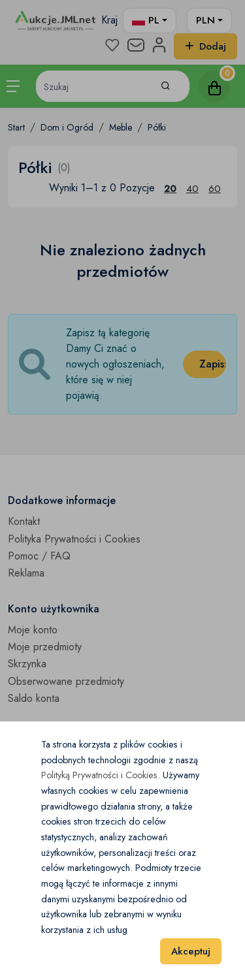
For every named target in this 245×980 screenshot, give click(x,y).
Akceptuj (191, 951)
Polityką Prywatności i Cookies (99, 775)
